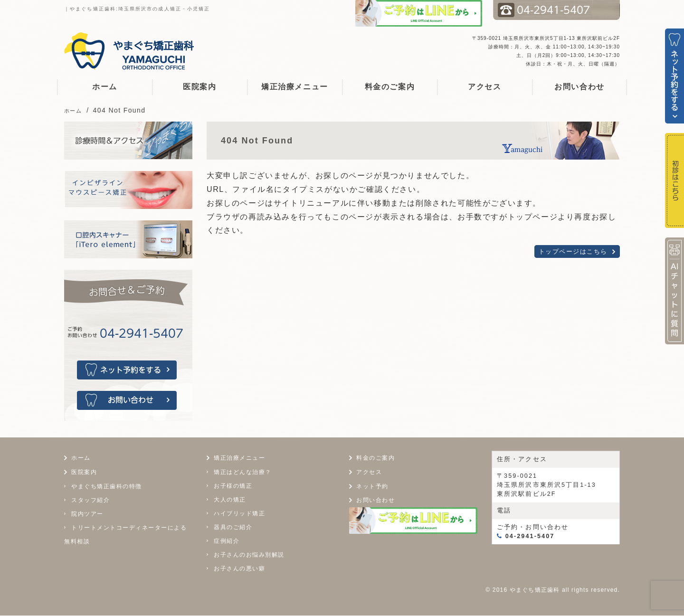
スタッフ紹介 (90, 500)
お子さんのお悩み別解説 (249, 555)
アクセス (484, 87)
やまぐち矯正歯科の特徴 (107, 486)
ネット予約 (374, 486)
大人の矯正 (230, 500)
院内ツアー (87, 514)
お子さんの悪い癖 (239, 569)
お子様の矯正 (233, 486)
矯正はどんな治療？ (243, 472)
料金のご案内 (390, 87)
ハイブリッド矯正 (239, 513)
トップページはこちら (573, 251)
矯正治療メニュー (295, 87)
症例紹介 (227, 541)
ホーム (105, 87)
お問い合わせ (579, 87)
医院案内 (199, 87)
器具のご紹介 (233, 527)
